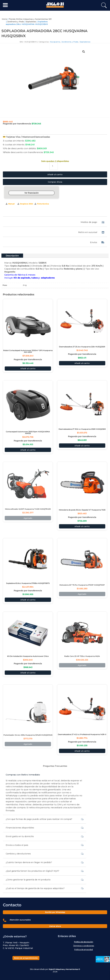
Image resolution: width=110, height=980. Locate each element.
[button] (84, 52)
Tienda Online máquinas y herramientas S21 (30, 19)
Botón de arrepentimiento (26, 958)
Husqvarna (55, 42)
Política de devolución (84, 942)
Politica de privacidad (84, 950)
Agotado (28, 518)
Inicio (5, 19)
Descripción (12, 256)
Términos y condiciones (84, 946)
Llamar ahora (55, 926)
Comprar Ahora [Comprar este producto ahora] (55, 182)
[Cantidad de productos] (54, 166)
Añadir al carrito (55, 174)
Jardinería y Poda (16, 22)
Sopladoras (31, 22)
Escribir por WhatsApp (55, 912)
